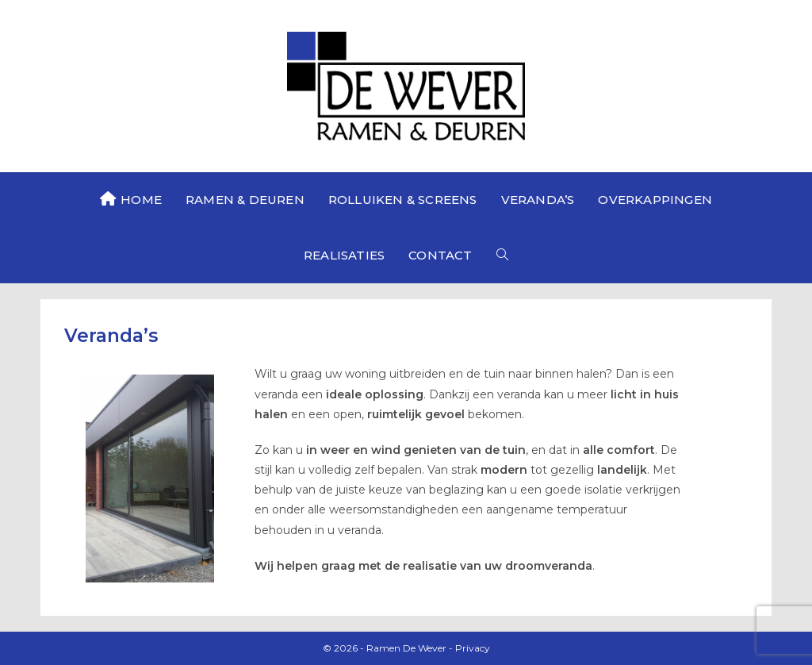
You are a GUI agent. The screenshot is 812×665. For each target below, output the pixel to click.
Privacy (473, 648)
